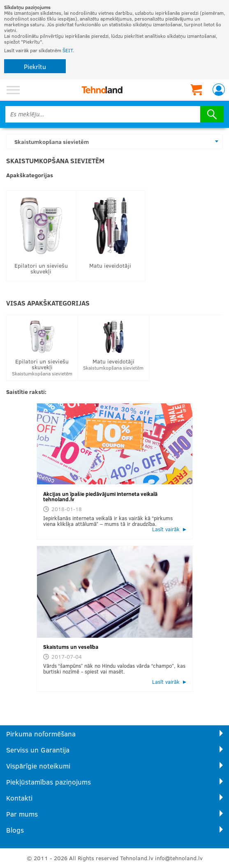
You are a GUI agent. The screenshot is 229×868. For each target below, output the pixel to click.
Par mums (22, 814)
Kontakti (19, 798)
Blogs (15, 830)
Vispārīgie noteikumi (38, 766)
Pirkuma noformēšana (41, 734)
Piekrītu (35, 66)
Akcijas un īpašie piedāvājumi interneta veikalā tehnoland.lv (100, 496)
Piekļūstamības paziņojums (49, 782)
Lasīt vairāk (166, 529)
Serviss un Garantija (38, 750)
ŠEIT (68, 50)
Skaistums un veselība (71, 647)
